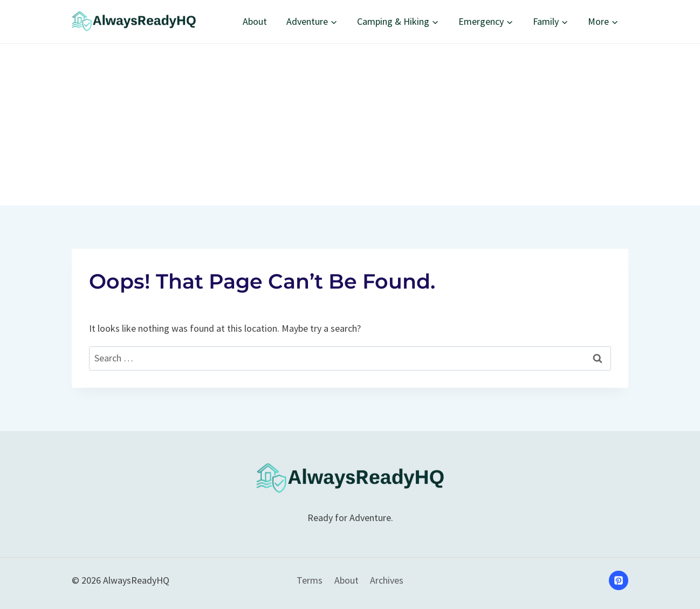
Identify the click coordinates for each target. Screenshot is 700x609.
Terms (310, 580)
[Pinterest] (619, 580)
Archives (387, 580)
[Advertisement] (350, 125)
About (255, 21)
